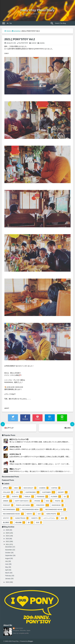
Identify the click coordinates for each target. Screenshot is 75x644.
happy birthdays (23, 501)
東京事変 (8, 522)
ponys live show (25, 505)
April (7, 570)
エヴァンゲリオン (51, 518)
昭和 (64, 518)
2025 (7, 533)
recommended (11, 510)
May (7, 567)
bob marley (30, 488)
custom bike (33, 492)
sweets (36, 518)
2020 (7, 582)
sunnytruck (22, 518)
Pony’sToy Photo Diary (37, 10)
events (17, 497)
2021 (7, 544)
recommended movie (56, 510)
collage (8, 492)
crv (19, 492)
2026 (7, 530)
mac (49, 501)
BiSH (18, 488)
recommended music (13, 514)
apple (7, 488)
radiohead (58, 505)
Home (8, 31)
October (8, 553)
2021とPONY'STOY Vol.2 (20, 39)
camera (44, 488)
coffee (56, 488)
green (7, 501)
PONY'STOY (19, 628)
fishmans (42, 497)
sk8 (41, 514)
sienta (31, 514)
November (9, 550)
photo (59, 501)
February (8, 576)
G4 (66, 497)
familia (29, 497)
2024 (7, 536)
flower (56, 497)
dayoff (63, 492)
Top (9, 23)
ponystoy (17, 31)
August (8, 558)
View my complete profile (21, 633)
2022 (7, 541)
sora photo (53, 514)
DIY (6, 497)
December (9, 547)
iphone (39, 501)
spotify (8, 518)
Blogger (31, 641)
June (7, 564)
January (8, 579)
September (9, 555)
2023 (7, 539)
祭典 (39, 522)
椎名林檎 (20, 522)
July (7, 561)
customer (33, 43)
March (7, 573)
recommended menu (32, 510)
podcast (8, 505)
